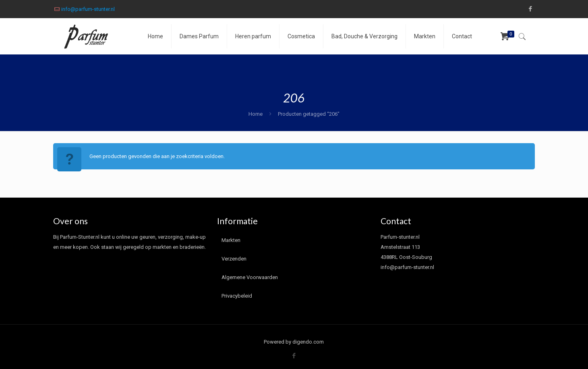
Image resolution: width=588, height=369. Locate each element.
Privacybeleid (237, 296)
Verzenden (234, 259)
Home (256, 114)
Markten (231, 240)
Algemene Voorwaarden (250, 277)
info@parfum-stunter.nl (88, 9)
